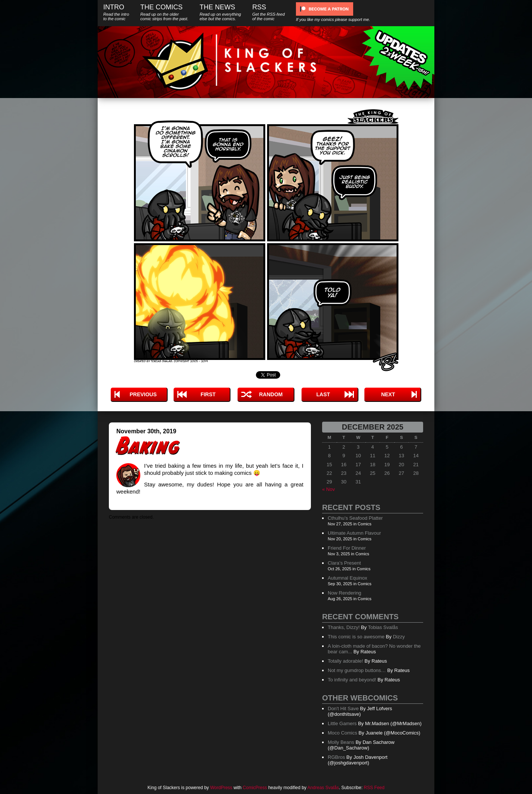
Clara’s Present (344, 563)
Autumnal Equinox (348, 578)
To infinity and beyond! (352, 680)
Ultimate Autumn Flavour (354, 533)
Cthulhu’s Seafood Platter (355, 518)
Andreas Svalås (323, 788)
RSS (268, 12)
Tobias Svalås (383, 627)
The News (220, 12)
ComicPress (255, 788)
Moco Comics (343, 733)
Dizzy (399, 637)
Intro (116, 12)
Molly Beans (341, 742)
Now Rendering (345, 593)
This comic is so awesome (356, 637)
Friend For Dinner (347, 548)
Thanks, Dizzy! (344, 627)
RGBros (336, 757)
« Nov (328, 489)
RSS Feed (374, 788)
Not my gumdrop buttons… (357, 670)
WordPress (221, 788)
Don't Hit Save (343, 709)
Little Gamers (342, 723)
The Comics (164, 12)
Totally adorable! (346, 661)
